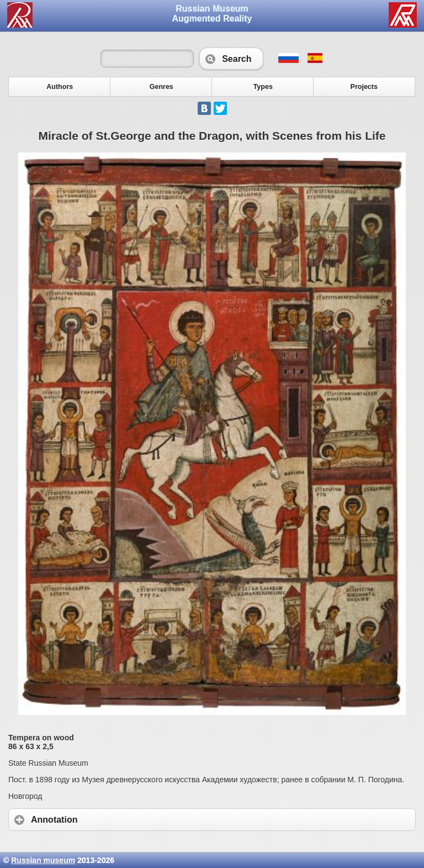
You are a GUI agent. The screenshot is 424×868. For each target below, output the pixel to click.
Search (231, 59)
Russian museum (43, 860)
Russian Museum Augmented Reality (212, 14)
